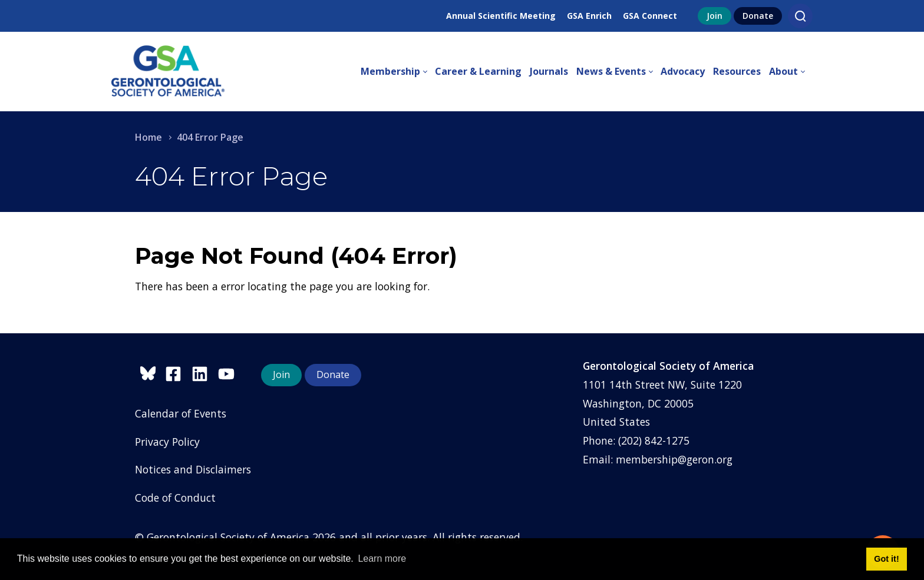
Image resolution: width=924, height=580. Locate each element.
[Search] (800, 16)
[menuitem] (398, 72)
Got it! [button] (886, 559)
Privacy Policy (167, 442)
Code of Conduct (175, 498)
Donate (758, 16)
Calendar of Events (181, 413)
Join (715, 16)
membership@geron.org (674, 459)
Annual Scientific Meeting (501, 16)
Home (148, 137)
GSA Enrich (589, 16)
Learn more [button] (382, 559)
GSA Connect (650, 16)
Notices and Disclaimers (193, 469)
